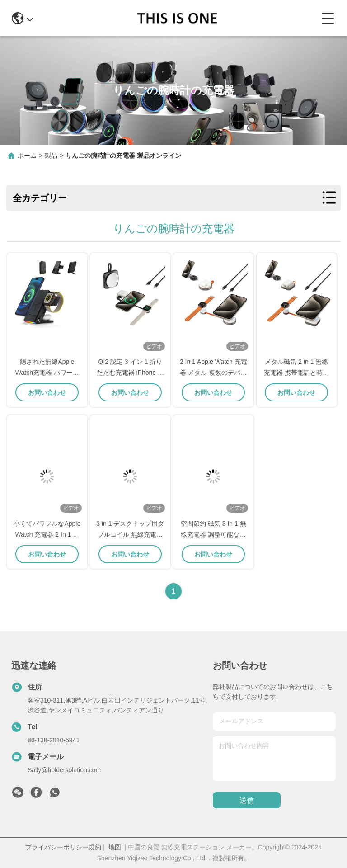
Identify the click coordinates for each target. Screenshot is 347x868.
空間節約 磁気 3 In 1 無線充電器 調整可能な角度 (213, 534)
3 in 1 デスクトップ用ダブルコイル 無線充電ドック (130, 534)
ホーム (27, 156)
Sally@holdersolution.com (64, 770)
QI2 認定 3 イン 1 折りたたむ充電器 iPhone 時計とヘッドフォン (130, 373)
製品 (51, 156)
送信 (247, 800)
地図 (115, 847)
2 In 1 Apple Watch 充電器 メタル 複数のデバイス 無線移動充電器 (213, 373)
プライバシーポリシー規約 (63, 847)
